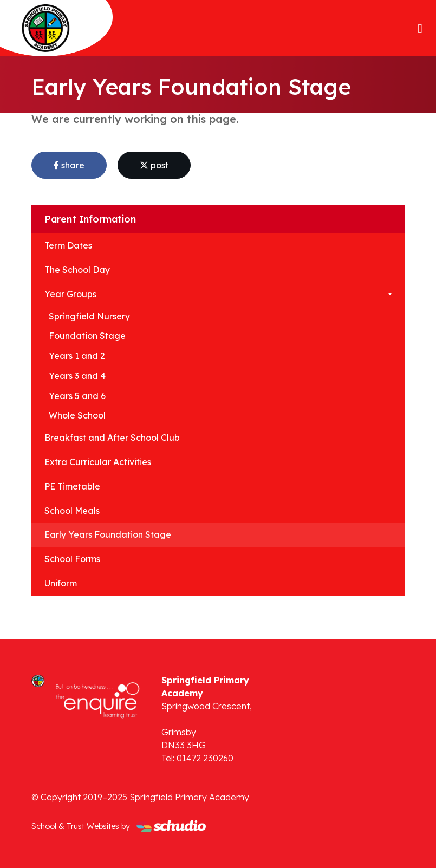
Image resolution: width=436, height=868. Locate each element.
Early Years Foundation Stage (108, 534)
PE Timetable (72, 486)
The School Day (77, 270)
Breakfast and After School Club (112, 438)
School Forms (72, 559)
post (154, 165)
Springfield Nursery (89, 316)
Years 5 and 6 (77, 396)
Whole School (77, 415)
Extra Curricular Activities (98, 462)
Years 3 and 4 (77, 376)
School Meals (72, 511)
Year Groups (70, 294)
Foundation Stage (87, 336)
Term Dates (68, 245)
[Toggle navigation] (420, 28)
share (69, 165)
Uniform (61, 583)
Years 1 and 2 (77, 356)
